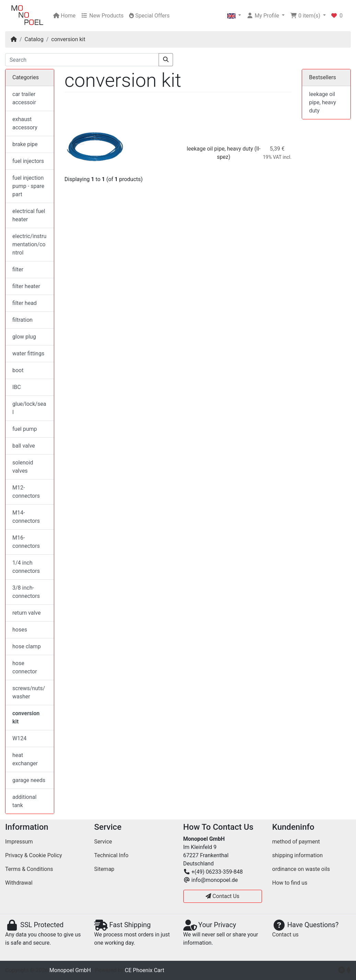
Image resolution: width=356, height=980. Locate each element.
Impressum (19, 842)
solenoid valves (23, 467)
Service (103, 842)
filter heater (26, 286)
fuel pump (25, 429)
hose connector (25, 667)
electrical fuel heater (29, 215)
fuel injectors (28, 161)
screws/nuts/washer (29, 692)
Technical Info (111, 855)
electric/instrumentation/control (29, 244)
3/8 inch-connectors (26, 592)
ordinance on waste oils (301, 869)
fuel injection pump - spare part (28, 186)
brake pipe (25, 144)
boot (18, 370)
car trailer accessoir (24, 98)
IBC (17, 387)
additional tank (24, 801)
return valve (26, 613)
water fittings (28, 353)
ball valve (24, 446)
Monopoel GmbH (70, 970)
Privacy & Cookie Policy (34, 855)
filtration (22, 320)
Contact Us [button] (223, 896)
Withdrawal (19, 883)
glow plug (24, 337)
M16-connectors (26, 542)
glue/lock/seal (29, 408)
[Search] (82, 60)
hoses (20, 630)
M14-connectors (26, 517)
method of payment (296, 842)
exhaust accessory (25, 123)
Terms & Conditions (29, 869)
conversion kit (68, 39)
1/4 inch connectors (26, 567)
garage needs (29, 780)
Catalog (34, 39)
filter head (25, 303)
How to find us (290, 883)
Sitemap (104, 869)
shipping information (297, 855)
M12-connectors (26, 492)
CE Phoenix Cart (145, 970)
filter (18, 269)
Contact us (285, 935)
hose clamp (27, 646)
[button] (234, 16)
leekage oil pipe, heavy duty (220, 149)
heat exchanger (25, 759)
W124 (19, 738)
